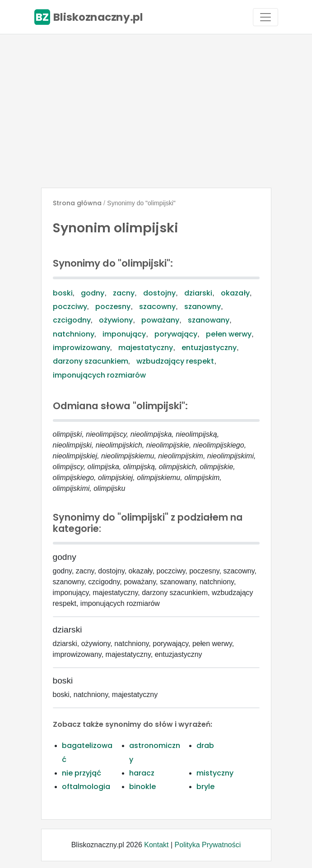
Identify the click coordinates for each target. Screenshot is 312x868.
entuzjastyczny (209, 348)
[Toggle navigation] (265, 17)
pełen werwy (229, 334)
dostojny (159, 293)
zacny (124, 293)
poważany (160, 320)
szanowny (203, 307)
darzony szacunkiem (91, 361)
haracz (142, 773)
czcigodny (72, 320)
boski (63, 293)
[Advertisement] (156, 111)
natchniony (74, 334)
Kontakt (156, 845)
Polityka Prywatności (208, 845)
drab (205, 746)
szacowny (157, 307)
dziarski (198, 293)
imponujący (124, 334)
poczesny (113, 307)
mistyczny (215, 773)
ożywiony (116, 320)
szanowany (209, 320)
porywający (176, 334)
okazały (235, 293)
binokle (142, 787)
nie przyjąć (81, 773)
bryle (205, 787)
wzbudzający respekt (175, 361)
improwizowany (81, 348)
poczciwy (70, 307)
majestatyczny (146, 348)
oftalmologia (86, 787)
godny (93, 293)
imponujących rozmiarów (99, 375)
